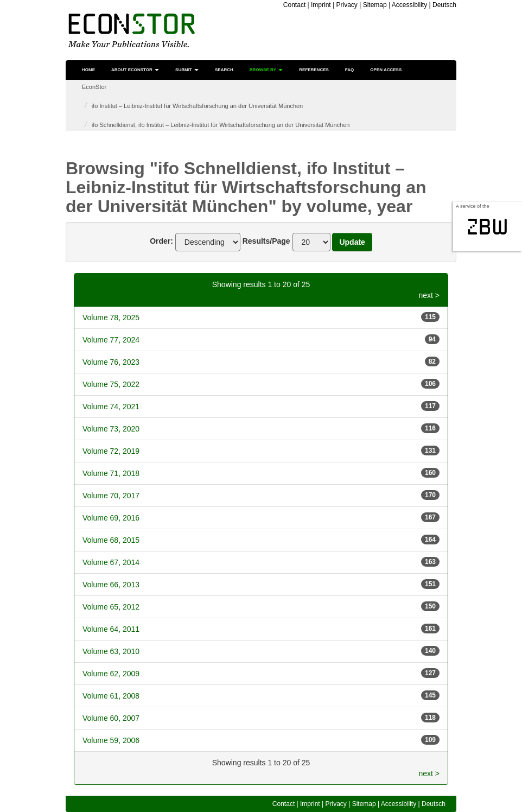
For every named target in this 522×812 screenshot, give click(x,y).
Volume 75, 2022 (111, 384)
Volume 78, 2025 (111, 318)
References (314, 70)
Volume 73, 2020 (111, 429)
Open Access (386, 70)
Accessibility (409, 5)
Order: (161, 241)
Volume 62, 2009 (111, 674)
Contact (294, 5)
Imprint (321, 5)
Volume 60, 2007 (111, 718)
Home (88, 70)
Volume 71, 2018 (111, 473)
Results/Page (266, 241)
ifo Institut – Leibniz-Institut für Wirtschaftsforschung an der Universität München (197, 106)
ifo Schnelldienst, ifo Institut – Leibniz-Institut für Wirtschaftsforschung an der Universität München (221, 125)
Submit (187, 70)
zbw (488, 227)
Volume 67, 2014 (111, 562)
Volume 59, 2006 (111, 740)
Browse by (266, 70)
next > (429, 295)
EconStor (94, 87)
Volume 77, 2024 (111, 340)
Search (224, 70)
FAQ (349, 70)
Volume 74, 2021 (111, 407)
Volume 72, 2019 (111, 451)
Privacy (347, 5)
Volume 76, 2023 (111, 362)
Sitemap (375, 5)
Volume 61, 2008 (111, 696)
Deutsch (444, 5)
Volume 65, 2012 (111, 607)
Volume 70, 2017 (111, 496)
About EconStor (135, 70)
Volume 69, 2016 (111, 518)
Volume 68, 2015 (111, 540)
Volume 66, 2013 (111, 585)
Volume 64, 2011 (111, 629)
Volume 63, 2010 (111, 651)
